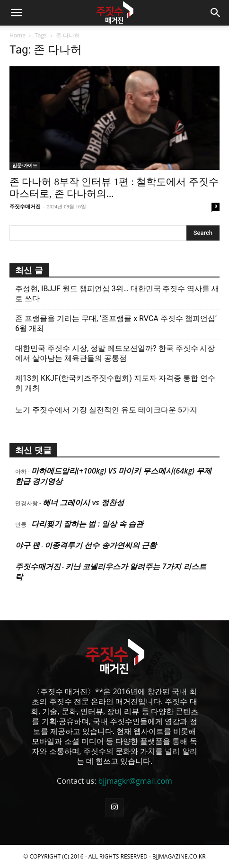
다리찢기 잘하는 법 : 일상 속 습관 (87, 524)
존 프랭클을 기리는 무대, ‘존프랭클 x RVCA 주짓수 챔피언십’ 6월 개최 (116, 323)
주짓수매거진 (25, 206)
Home (18, 35)
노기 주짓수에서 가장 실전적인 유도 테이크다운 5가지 (106, 410)
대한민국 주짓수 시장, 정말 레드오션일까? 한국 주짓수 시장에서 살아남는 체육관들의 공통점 (115, 353)
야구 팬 (27, 545)
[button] (16, 13)
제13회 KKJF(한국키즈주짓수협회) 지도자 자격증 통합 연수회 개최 (115, 383)
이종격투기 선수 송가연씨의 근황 (100, 545)
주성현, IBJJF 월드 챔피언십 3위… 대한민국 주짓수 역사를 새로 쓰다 (117, 294)
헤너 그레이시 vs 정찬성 (83, 502)
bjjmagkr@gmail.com (135, 781)
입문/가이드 (25, 166)
